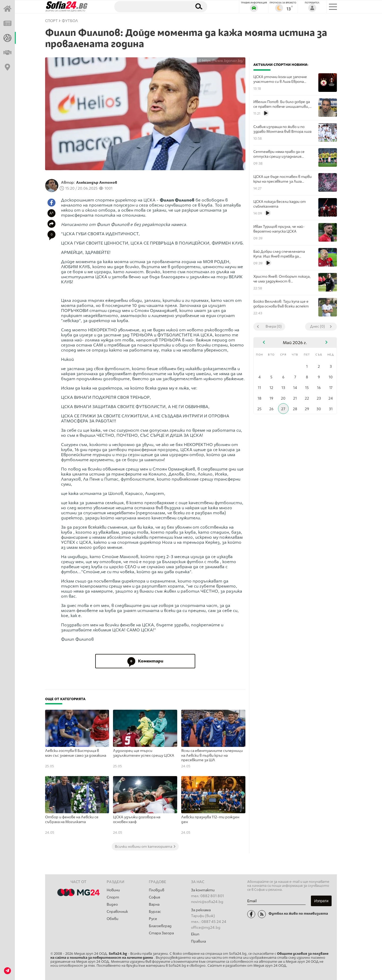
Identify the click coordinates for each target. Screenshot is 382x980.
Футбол (70, 21)
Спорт (113, 897)
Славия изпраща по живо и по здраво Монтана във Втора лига (282, 129)
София (155, 897)
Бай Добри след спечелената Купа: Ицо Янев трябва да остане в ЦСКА (279, 254)
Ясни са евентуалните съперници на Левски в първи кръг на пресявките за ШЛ (212, 755)
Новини (113, 890)
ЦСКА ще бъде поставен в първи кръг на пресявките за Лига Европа (283, 179)
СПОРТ (51, 21)
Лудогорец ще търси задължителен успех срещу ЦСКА (144, 753)
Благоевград (160, 926)
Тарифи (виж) (203, 916)
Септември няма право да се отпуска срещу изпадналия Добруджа (279, 154)
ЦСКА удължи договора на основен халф (137, 819)
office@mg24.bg (206, 928)
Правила (198, 941)
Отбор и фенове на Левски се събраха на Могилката (72, 819)
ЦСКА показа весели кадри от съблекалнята (280, 204)
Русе (153, 919)
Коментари (145, 661)
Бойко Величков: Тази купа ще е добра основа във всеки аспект (281, 304)
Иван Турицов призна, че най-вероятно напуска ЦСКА (279, 229)
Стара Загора (161, 933)
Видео (112, 904)
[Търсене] (151, 6)
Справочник (117, 912)
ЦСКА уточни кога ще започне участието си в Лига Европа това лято (280, 79)
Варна (154, 904)
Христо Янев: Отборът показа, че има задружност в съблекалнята (282, 279)
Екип (195, 934)
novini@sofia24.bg (207, 902)
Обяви (112, 919)
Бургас (155, 912)
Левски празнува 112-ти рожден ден (210, 819)
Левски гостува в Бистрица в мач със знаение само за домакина (76, 753)
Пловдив (157, 890)
